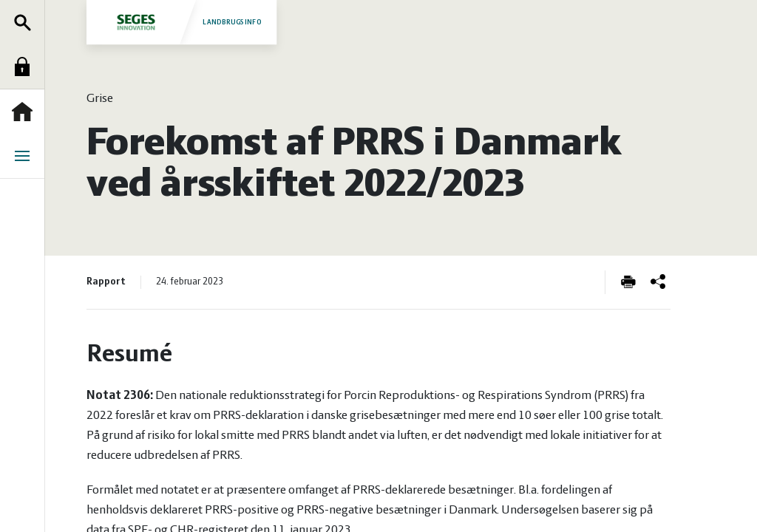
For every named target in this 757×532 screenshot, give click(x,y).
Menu (26, 156)
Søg (26, 22)
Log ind (26, 66)
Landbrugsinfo (181, 22)
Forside (26, 112)
